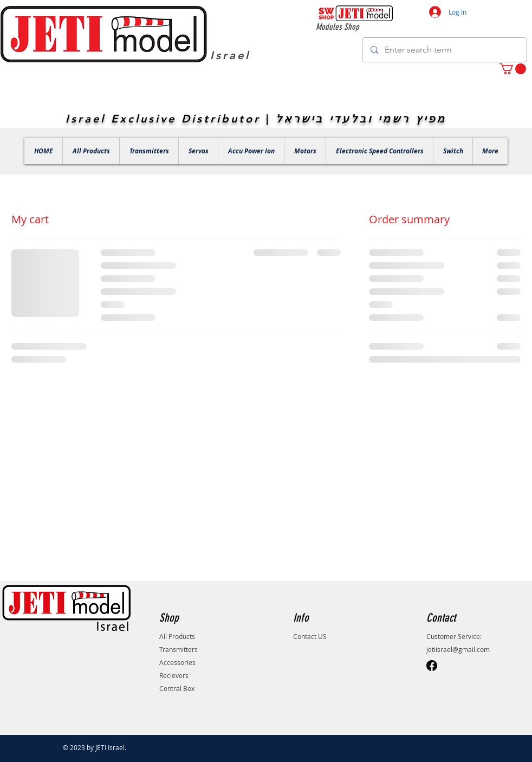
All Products (177, 636)
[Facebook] (432, 666)
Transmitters (179, 649)
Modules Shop (338, 27)
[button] (513, 69)
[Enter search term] (444, 50)
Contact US (310, 636)
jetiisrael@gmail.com (458, 649)
